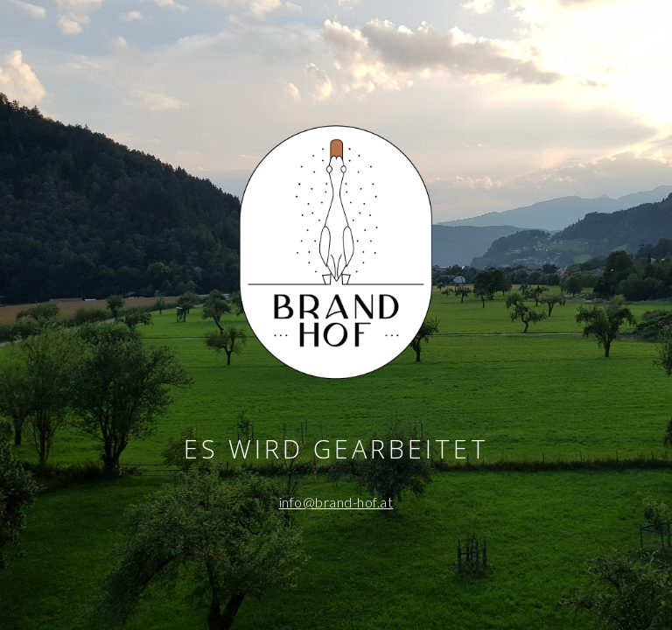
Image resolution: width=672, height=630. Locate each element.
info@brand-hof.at (336, 502)
